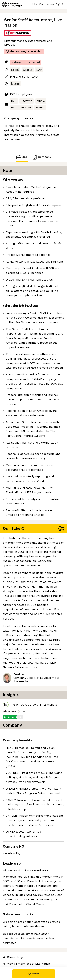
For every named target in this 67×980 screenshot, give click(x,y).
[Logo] (12, 4)
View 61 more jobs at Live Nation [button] (26, 964)
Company (41, 157)
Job (22, 157)
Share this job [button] (14, 957)
